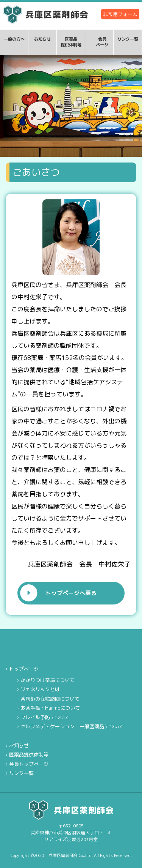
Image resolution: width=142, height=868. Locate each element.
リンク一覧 (128, 39)
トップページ (24, 669)
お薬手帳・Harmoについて (50, 708)
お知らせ (42, 39)
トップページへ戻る (71, 593)
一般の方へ (14, 39)
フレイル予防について (45, 717)
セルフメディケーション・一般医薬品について (72, 726)
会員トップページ (29, 764)
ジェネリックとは (40, 689)
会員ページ (102, 42)
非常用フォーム (120, 14)
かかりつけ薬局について (48, 680)
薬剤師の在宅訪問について (50, 699)
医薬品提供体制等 (71, 42)
